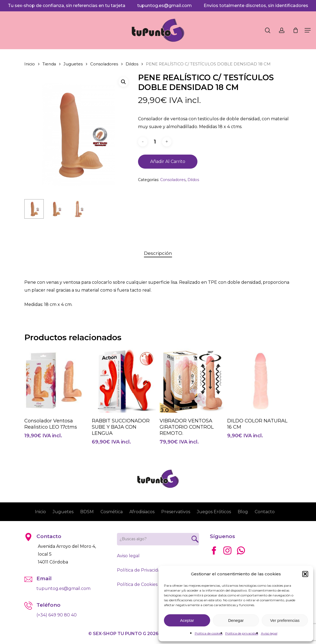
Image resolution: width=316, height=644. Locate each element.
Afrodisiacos (142, 512)
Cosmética (112, 512)
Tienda (49, 64)
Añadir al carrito (168, 161)
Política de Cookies (137, 584)
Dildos (132, 64)
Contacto (265, 512)
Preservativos (176, 512)
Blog (243, 512)
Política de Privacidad (140, 570)
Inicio (30, 64)
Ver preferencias (285, 620)
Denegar (236, 620)
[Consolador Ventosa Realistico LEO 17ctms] (56, 381)
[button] (305, 574)
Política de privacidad (242, 633)
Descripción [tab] (158, 253)
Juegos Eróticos (214, 512)
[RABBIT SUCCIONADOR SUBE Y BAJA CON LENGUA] (124, 381)
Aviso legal (269, 633)
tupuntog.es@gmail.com (164, 6)
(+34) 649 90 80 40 (57, 615)
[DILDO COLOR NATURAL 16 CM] (259, 381)
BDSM (87, 512)
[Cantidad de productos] (155, 142)
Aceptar (187, 620)
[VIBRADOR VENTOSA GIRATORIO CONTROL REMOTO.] (192, 381)
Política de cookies (209, 633)
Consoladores (104, 64)
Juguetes (73, 64)
